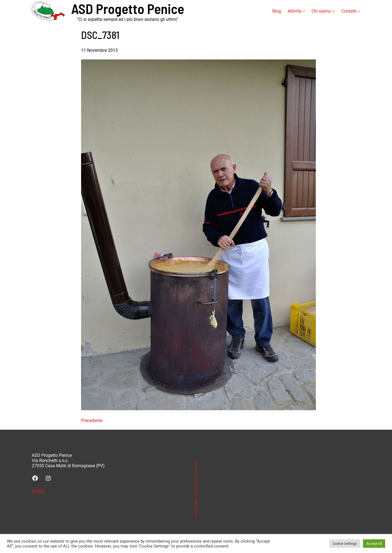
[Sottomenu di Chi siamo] (333, 11)
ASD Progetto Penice (128, 8)
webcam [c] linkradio (196, 489)
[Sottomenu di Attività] (304, 11)
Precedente (92, 421)
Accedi (38, 491)
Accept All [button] (374, 544)
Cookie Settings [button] (345, 544)
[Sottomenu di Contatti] (359, 11)
